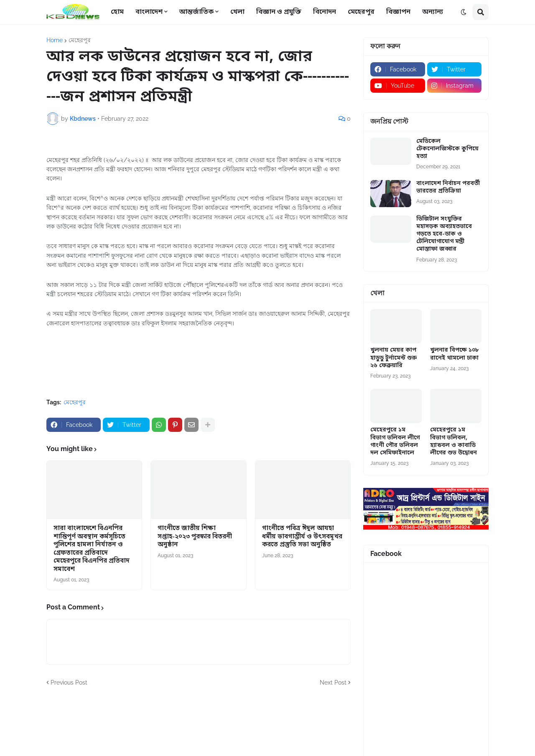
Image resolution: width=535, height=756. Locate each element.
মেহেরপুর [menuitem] (361, 12)
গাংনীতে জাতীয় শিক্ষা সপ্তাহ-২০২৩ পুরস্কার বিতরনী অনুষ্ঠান (195, 537)
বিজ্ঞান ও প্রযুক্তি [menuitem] (279, 12)
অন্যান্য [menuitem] (433, 12)
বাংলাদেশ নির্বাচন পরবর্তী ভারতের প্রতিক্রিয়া (448, 188)
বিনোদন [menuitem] (325, 12)
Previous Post (69, 682)
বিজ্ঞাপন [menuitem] (398, 12)
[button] (464, 12)
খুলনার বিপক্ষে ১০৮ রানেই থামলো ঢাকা (454, 354)
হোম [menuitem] (117, 12)
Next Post (333, 682)
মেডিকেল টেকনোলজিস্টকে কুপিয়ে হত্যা (447, 149)
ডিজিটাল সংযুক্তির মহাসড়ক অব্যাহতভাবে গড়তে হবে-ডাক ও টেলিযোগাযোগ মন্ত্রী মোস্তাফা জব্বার (444, 235)
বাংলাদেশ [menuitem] (149, 12)
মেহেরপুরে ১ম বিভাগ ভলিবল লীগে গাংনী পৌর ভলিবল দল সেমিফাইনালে (395, 442)
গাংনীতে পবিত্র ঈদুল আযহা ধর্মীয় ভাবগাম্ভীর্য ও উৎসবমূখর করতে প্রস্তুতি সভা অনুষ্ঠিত (302, 537)
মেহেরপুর (80, 40)
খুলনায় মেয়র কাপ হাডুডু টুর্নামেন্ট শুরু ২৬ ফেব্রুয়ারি (394, 358)
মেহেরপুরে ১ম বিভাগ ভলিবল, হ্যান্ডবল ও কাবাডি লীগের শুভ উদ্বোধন (453, 442)
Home (55, 40)
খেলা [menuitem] (237, 12)
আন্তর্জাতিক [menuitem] (196, 12)
